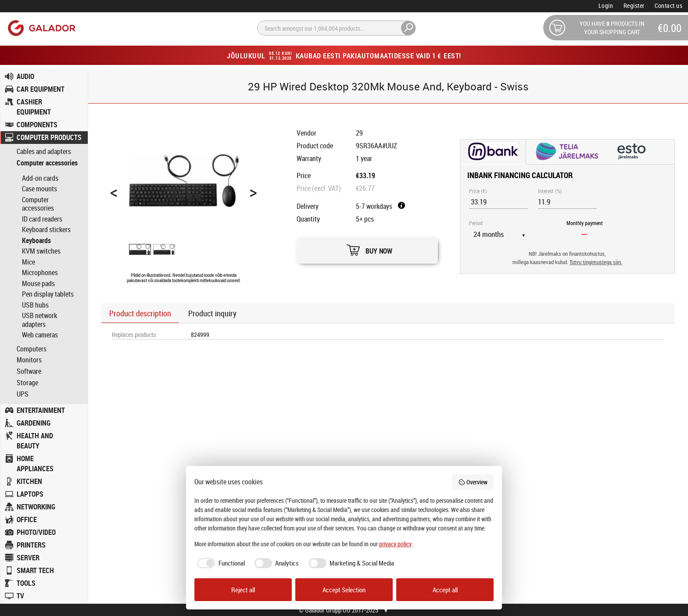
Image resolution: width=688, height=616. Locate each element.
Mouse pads (38, 283)
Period (476, 223)
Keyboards (36, 240)
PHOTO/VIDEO (36, 532)
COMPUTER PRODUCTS (49, 137)
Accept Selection (344, 590)
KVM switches (41, 251)
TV (20, 596)
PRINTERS (31, 545)
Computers (32, 349)
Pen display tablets (48, 294)
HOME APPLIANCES (35, 464)
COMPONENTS (37, 125)
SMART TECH (35, 570)
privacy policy (395, 544)
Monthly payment (585, 223)
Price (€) (478, 191)
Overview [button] (473, 482)
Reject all (243, 590)
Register (634, 5)
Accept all (445, 590)
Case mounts (39, 189)
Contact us (668, 5)
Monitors (29, 360)
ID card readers (42, 219)
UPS (23, 394)
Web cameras (40, 335)
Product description (140, 313)
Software (29, 371)
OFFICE (27, 519)
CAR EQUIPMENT (41, 89)
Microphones (40, 272)
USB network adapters (39, 320)
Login (606, 5)
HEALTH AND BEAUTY (35, 441)
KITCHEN (29, 481)
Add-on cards (40, 178)
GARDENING (34, 423)
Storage (27, 383)
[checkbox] (220, 563)
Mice (29, 262)
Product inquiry (212, 313)
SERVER (28, 558)
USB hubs (35, 305)
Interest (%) (550, 191)
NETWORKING (36, 507)
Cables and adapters (44, 152)
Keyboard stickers (46, 229)
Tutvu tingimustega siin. (596, 262)
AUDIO (25, 76)
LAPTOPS (30, 494)
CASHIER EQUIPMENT (34, 107)
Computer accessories (47, 163)
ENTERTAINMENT (41, 410)
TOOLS (26, 583)
